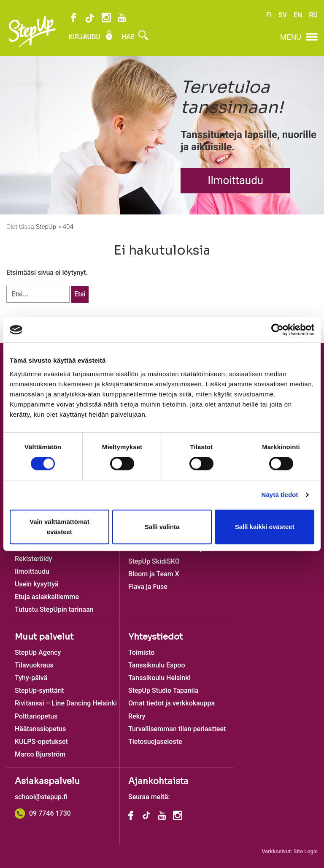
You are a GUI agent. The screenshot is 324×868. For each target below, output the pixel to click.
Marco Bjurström (40, 754)
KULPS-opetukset (41, 742)
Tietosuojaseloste (155, 742)
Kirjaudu (91, 37)
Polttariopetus (36, 716)
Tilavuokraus (34, 665)
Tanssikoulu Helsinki (159, 678)
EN (298, 15)
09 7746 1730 (43, 813)
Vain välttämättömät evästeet (59, 527)
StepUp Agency (38, 652)
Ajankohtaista (158, 781)
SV (283, 15)
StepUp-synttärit (39, 690)
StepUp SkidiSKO (154, 561)
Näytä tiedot (280, 495)
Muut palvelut (44, 637)
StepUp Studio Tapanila (163, 690)
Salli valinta (162, 527)
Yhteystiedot (155, 637)
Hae (135, 37)
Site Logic (305, 851)
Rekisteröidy (34, 559)
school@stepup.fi (41, 797)
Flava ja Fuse (148, 587)
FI (269, 15)
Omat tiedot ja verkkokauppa (171, 703)
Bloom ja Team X (154, 574)
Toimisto (141, 652)
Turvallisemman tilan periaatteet (177, 729)
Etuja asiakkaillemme (47, 597)
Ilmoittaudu (235, 180)
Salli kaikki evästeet (265, 527)
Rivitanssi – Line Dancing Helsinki (66, 703)
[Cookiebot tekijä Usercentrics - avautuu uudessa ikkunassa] (277, 330)
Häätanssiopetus (40, 729)
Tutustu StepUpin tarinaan (54, 609)
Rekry (137, 716)
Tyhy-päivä (31, 678)
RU (313, 15)
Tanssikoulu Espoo (157, 665)
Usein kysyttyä (36, 584)
